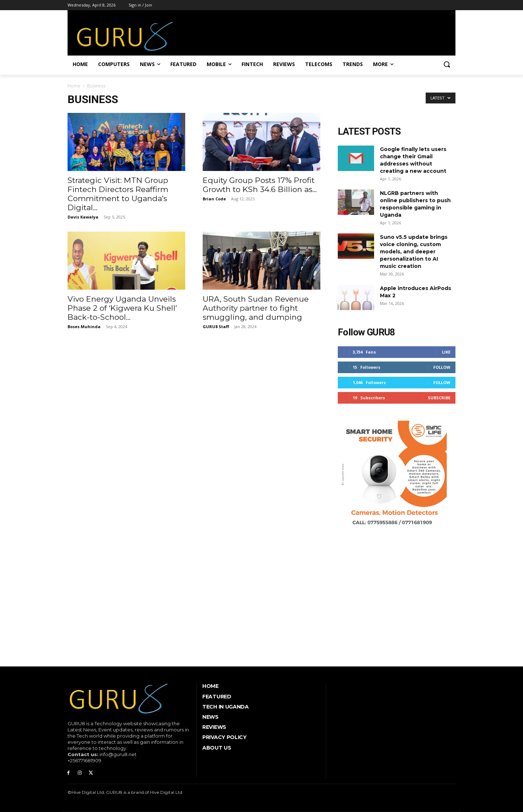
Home (74, 86)
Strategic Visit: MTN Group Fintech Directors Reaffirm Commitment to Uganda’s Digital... (118, 194)
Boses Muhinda (84, 327)
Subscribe (439, 398)
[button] (447, 64)
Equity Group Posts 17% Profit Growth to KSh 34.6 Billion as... (260, 185)
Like (446, 352)
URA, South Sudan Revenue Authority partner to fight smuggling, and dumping (256, 308)
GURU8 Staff (216, 327)
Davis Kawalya (83, 217)
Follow (442, 367)
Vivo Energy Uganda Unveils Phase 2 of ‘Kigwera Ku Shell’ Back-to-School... (122, 308)
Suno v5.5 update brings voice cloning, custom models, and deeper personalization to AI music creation (414, 252)
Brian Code (214, 199)
